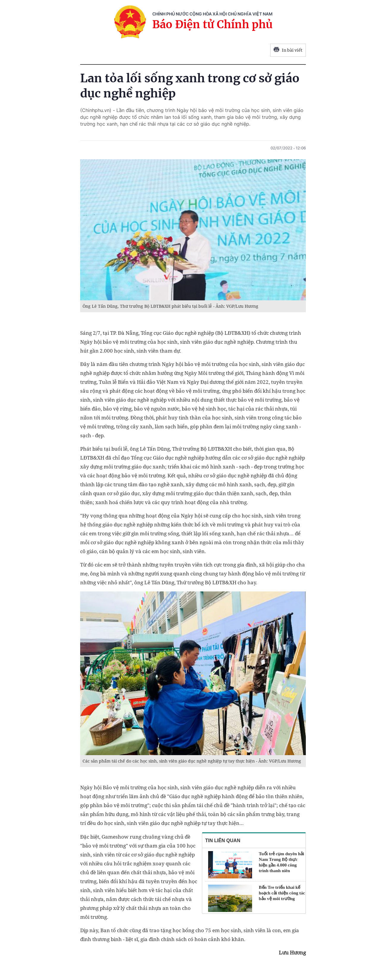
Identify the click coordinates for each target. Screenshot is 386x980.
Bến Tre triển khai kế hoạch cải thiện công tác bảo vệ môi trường (282, 893)
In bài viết (288, 50)
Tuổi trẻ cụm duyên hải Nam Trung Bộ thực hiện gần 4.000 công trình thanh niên (282, 862)
